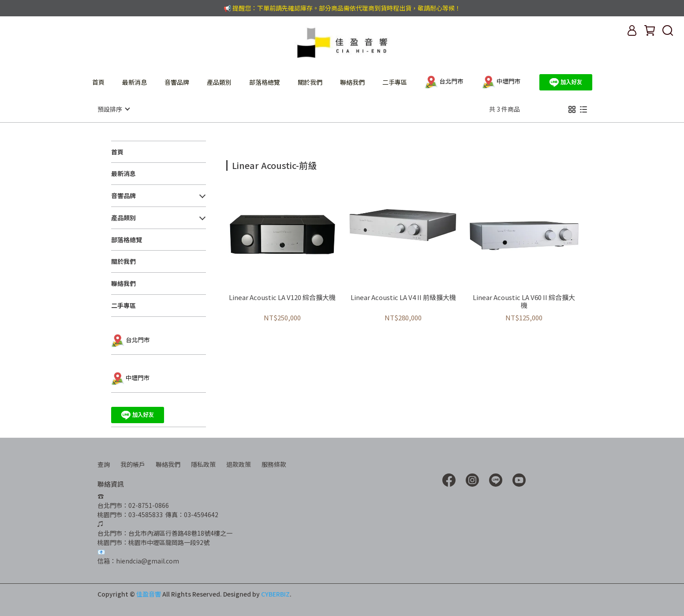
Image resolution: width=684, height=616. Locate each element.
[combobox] (242, 164)
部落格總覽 (265, 82)
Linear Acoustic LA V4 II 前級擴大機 (403, 297)
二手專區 (395, 82)
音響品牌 (177, 82)
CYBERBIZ (275, 593)
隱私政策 (203, 464)
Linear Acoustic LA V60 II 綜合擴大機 (524, 301)
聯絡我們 (352, 82)
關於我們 (310, 82)
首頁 (98, 82)
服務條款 (274, 464)
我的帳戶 (133, 464)
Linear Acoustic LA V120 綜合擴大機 (282, 297)
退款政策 (239, 464)
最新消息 (135, 82)
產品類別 (219, 82)
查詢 (104, 464)
